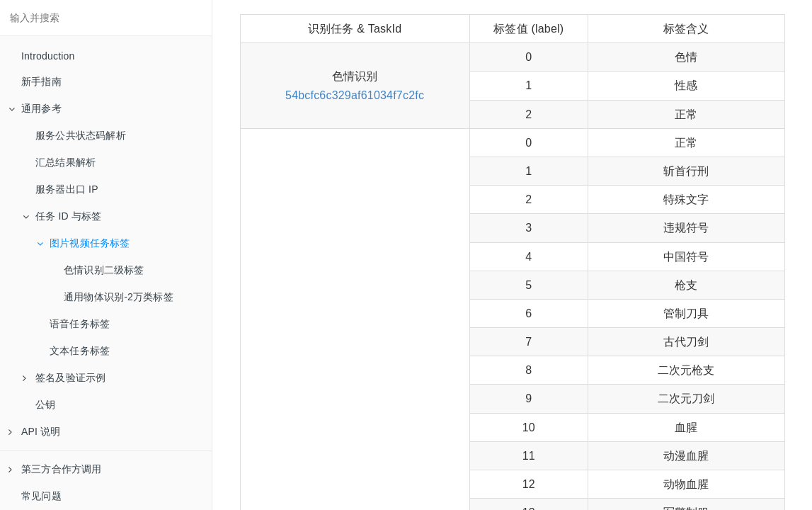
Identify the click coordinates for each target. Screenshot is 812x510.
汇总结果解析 (65, 162)
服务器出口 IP (67, 189)
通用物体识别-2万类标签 (119, 297)
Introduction (48, 56)
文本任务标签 (80, 351)
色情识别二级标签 (104, 270)
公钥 (45, 404)
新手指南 (41, 81)
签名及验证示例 (64, 378)
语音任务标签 (80, 324)
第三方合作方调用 (55, 469)
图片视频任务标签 (84, 243)
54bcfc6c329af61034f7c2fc (355, 95)
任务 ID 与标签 (62, 216)
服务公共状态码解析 (81, 135)
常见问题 (41, 496)
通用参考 (35, 108)
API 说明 (35, 431)
